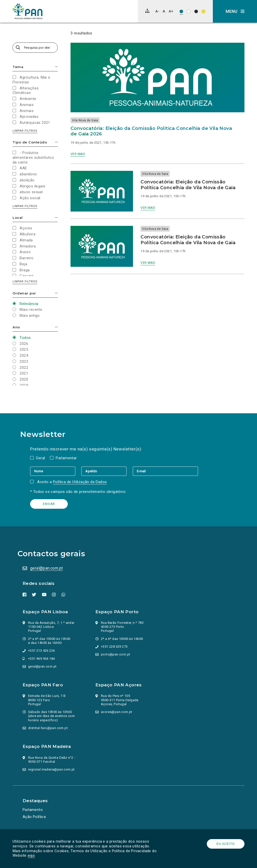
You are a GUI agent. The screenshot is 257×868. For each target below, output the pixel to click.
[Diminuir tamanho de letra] (157, 11)
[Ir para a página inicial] (28, 11)
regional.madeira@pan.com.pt (51, 769)
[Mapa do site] (147, 11)
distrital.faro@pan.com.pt (48, 728)
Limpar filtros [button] (25, 131)
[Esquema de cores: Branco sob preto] (196, 11)
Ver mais (78, 154)
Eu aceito (226, 844)
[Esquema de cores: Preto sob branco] (189, 11)
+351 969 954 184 (41, 659)
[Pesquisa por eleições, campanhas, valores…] (35, 48)
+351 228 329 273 (114, 647)
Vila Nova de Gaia (85, 120)
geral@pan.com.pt (46, 568)
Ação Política (34, 817)
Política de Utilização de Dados (80, 482)
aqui (31, 855)
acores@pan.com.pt (117, 712)
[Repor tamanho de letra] (164, 11)
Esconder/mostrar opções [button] (56, 67)
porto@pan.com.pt (115, 654)
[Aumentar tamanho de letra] (171, 11)
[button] (235, 11)
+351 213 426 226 (41, 651)
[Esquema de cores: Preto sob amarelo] (203, 11)
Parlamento (33, 810)
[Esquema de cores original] (181, 11)
